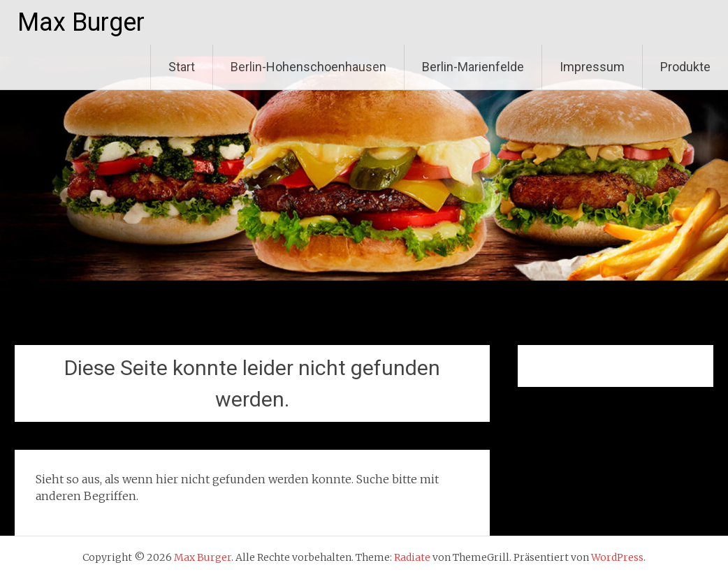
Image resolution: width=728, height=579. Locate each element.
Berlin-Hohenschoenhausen (308, 67)
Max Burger (81, 22)
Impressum (592, 67)
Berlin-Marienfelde (473, 67)
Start (182, 67)
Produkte (685, 67)
